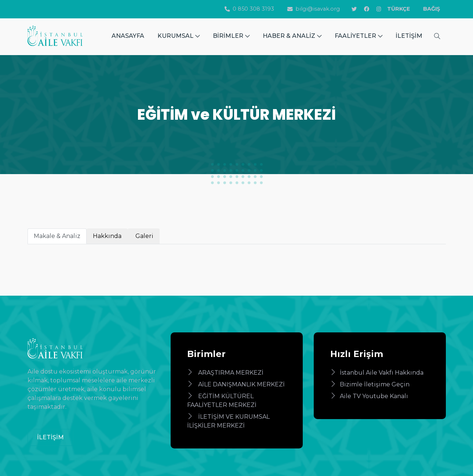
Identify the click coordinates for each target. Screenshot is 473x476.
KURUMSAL (179, 36)
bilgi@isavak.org (314, 9)
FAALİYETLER (359, 36)
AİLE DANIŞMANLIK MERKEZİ (236, 384)
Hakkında (107, 236)
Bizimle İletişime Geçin (370, 384)
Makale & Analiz (57, 236)
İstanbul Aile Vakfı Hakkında (377, 373)
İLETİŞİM (409, 36)
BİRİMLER (231, 36)
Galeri (144, 236)
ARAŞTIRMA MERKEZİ (225, 373)
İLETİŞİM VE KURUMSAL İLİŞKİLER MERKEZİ (228, 421)
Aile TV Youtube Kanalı (369, 396)
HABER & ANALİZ (292, 36)
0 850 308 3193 (249, 9)
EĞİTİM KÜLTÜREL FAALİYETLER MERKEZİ (222, 401)
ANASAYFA (128, 36)
